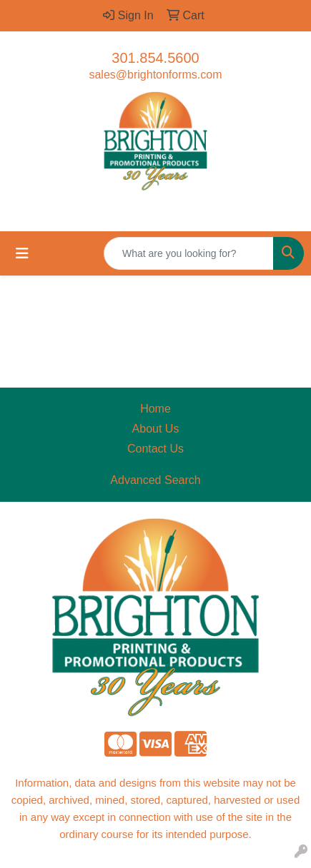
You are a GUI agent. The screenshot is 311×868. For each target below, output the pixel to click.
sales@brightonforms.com (155, 75)
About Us (156, 429)
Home (155, 409)
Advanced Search (155, 480)
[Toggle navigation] (22, 253)
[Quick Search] (189, 253)
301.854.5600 (155, 58)
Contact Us (155, 449)
